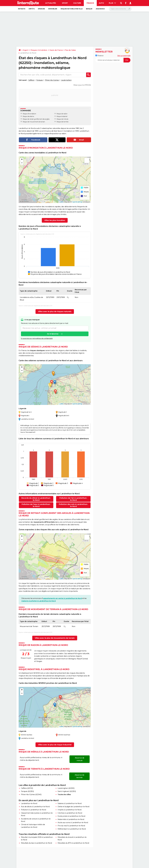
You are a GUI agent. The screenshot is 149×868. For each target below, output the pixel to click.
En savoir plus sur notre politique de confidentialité (37, 338)
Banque (89, 9)
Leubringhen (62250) (66, 788)
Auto (101, 3)
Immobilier (53, 9)
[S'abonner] (113, 60)
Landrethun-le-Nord (29, 803)
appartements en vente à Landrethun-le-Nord (62, 598)
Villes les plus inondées (55, 220)
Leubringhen (66, 80)
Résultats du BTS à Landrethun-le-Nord (73, 843)
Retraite (22, 9)
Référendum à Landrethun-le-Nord (72, 829)
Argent (26, 50)
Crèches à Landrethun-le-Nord (70, 813)
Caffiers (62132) (27, 788)
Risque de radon (62, 114)
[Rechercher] (120, 9)
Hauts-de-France (56, 50)
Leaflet (61, 202)
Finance (90, 3)
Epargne (41, 9)
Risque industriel (62, 116)
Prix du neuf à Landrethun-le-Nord (71, 826)
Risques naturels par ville (72, 9)
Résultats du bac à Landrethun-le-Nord (36, 843)
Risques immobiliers (39, 50)
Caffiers (31, 80)
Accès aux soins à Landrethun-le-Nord (73, 823)
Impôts (32, 9)
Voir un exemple (124, 56)
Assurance (100, 9)
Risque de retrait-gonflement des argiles (36, 119)
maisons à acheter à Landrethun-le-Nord (38, 601)
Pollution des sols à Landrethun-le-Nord (73, 505)
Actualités (51, 3)
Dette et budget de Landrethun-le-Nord (73, 807)
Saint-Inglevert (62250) (67, 791)
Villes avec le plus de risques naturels (55, 312)
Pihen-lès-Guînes (52, 80)
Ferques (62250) (27, 791)
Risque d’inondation (29, 114)
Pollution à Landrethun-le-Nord (33, 810)
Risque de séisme (28, 116)
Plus (112, 3)
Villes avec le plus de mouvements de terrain (55, 638)
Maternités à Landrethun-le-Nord (71, 819)
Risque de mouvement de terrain (34, 122)
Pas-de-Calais (70, 50)
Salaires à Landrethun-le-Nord (70, 803)
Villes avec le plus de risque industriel (55, 745)
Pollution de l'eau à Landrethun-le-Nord (36, 505)
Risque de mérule (62, 119)
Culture (77, 3)
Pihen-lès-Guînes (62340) (31, 794)
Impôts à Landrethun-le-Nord (69, 810)
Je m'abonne (53, 334)
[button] (22, 160)
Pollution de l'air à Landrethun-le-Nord (73, 499)
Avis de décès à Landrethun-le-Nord (35, 807)
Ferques (40, 80)
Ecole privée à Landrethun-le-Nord (71, 816)
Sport (65, 3)
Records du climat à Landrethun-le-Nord (36, 499)
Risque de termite (63, 122)
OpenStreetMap (77, 202)
